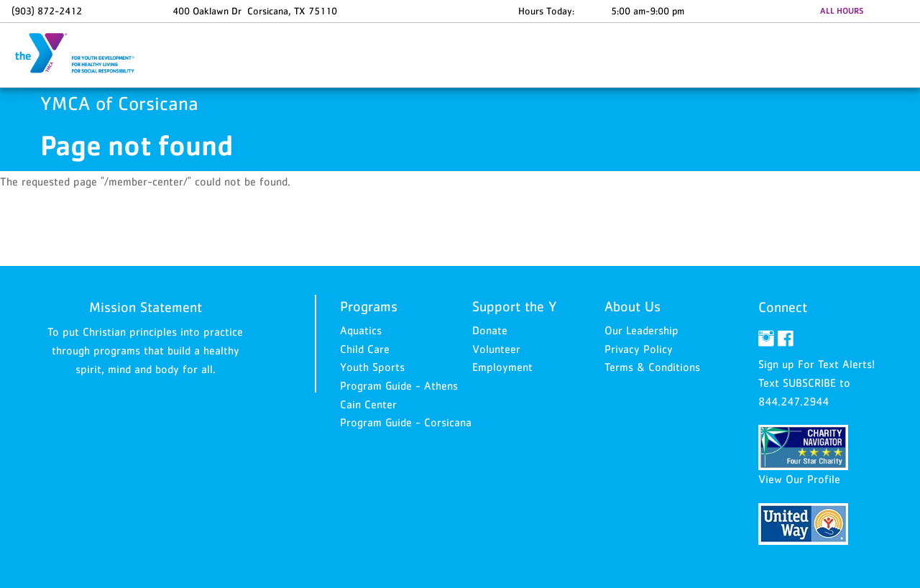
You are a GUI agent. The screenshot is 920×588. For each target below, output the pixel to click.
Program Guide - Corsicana (406, 422)
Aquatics (361, 330)
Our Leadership (641, 330)
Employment (502, 367)
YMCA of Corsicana (83, 54)
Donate (490, 330)
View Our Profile (799, 479)
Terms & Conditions (652, 367)
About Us (632, 306)
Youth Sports (372, 367)
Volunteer (496, 349)
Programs (369, 306)
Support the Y (515, 306)
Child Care (365, 349)
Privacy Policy (639, 349)
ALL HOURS (842, 11)
